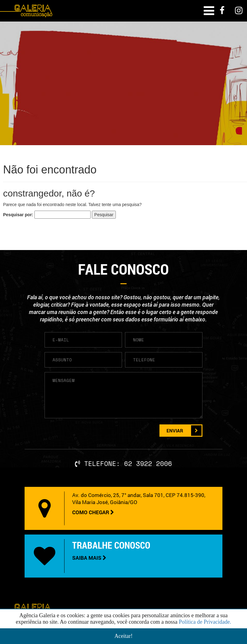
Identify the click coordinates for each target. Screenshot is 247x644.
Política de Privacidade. (205, 622)
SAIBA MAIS (89, 558)
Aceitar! (124, 636)
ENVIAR (184, 431)
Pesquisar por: (18, 215)
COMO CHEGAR (93, 512)
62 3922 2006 (148, 463)
